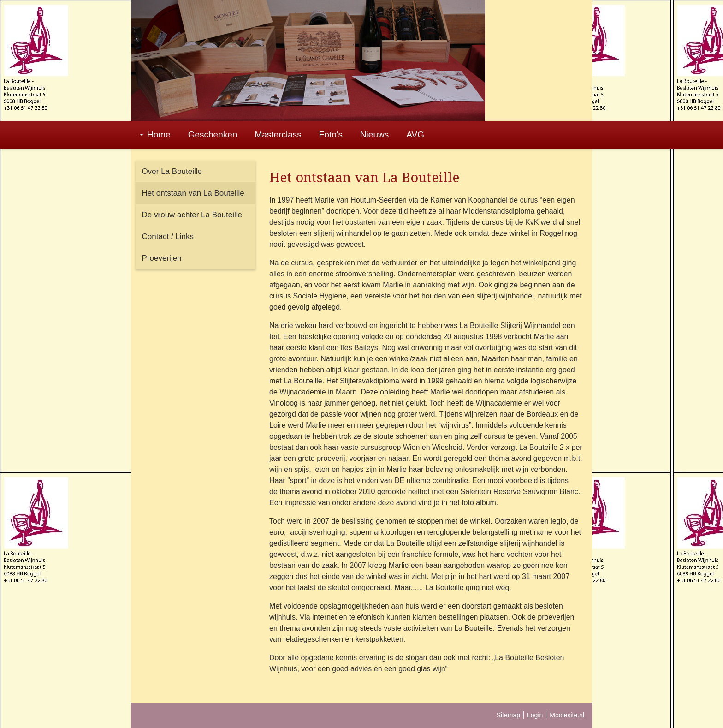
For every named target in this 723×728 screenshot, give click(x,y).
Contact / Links (168, 236)
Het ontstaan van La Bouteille (193, 193)
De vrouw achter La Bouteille (192, 215)
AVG (415, 134)
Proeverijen (162, 258)
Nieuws (374, 134)
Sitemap (508, 715)
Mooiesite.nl (567, 715)
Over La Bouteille (172, 171)
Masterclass (278, 134)
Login (535, 715)
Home (155, 134)
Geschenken (213, 134)
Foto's (331, 134)
